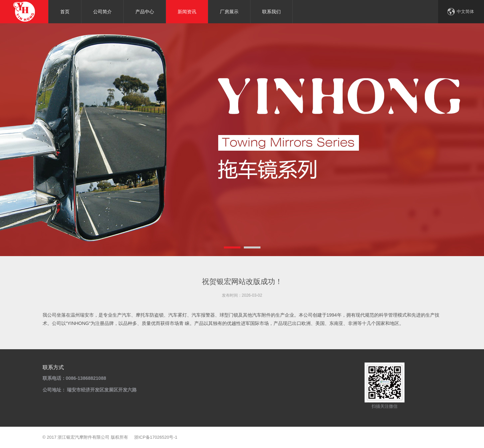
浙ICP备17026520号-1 (156, 437)
